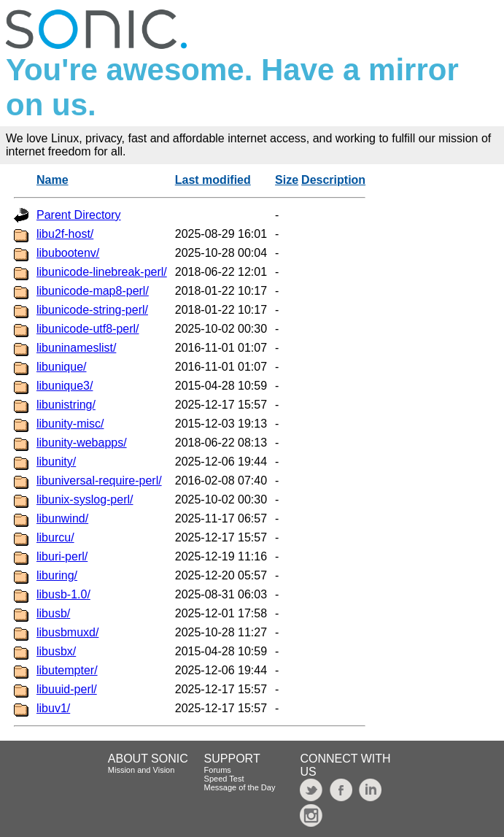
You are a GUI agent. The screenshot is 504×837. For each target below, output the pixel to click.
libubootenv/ (68, 253)
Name (53, 180)
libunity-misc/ (70, 424)
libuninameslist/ (76, 348)
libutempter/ (67, 670)
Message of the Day (240, 787)
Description (333, 180)
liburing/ (57, 575)
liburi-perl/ (62, 556)
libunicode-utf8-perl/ (88, 329)
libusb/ (53, 613)
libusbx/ (56, 651)
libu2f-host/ (65, 234)
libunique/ (62, 367)
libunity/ (56, 462)
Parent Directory (79, 215)
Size (287, 180)
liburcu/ (55, 537)
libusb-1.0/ (63, 594)
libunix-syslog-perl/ (85, 499)
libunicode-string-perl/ (92, 310)
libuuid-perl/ (67, 689)
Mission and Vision (141, 770)
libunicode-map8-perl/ (93, 291)
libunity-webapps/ (82, 443)
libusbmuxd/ (67, 632)
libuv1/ (53, 708)
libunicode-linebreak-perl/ (102, 272)
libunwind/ (62, 518)
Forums (218, 770)
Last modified (213, 180)
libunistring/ (66, 405)
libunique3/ (65, 386)
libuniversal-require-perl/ (99, 481)
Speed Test (224, 779)
